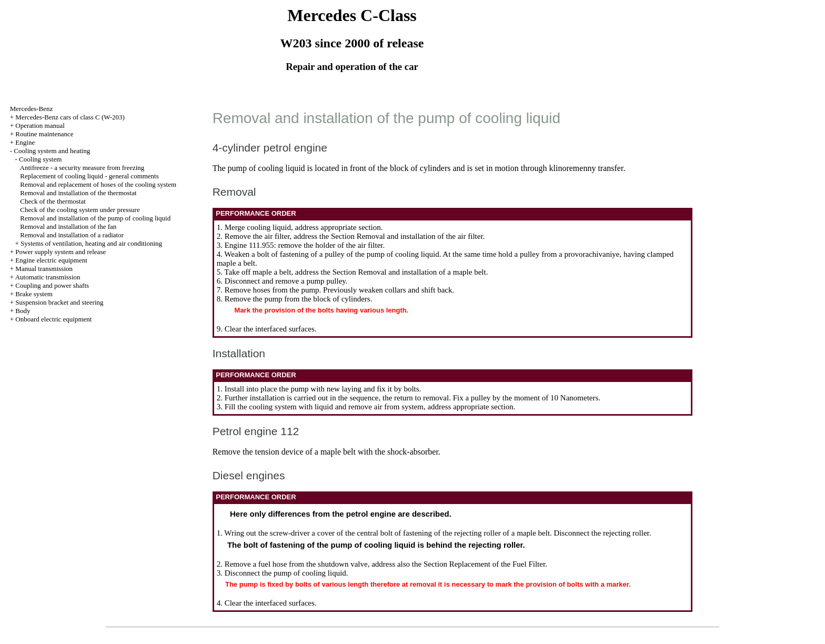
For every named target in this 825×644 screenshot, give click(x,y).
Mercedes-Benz (32, 109)
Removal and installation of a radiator (72, 235)
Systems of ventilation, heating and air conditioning (91, 243)
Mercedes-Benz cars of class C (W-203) (70, 117)
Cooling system (40, 159)
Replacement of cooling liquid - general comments (89, 176)
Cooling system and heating (52, 151)
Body (23, 311)
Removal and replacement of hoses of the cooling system (98, 184)
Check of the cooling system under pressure (80, 210)
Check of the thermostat (53, 201)
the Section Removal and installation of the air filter (401, 236)
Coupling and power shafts (52, 285)
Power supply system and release (61, 252)
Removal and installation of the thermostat (78, 193)
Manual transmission (44, 269)
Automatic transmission (48, 277)
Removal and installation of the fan (68, 227)
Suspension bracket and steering (59, 302)
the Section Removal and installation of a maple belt (404, 272)
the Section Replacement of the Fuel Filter (479, 564)
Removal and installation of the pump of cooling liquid (95, 218)
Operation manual (40, 125)
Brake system (34, 294)
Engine (25, 142)
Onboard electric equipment (53, 319)
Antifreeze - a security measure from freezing (82, 168)
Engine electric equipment (51, 260)
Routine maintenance (44, 134)
